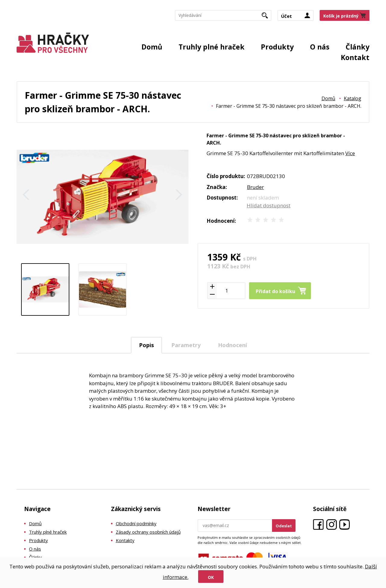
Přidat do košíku (275, 291)
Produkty (277, 47)
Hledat (267, 18)
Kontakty (125, 540)
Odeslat (284, 526)
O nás (320, 47)
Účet (286, 16)
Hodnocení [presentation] (233, 345)
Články (358, 47)
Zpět (26, 195)
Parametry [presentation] (186, 345)
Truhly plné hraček (212, 47)
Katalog (353, 98)
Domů (152, 47)
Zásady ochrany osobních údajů (148, 532)
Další (179, 195)
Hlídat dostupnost (269, 205)
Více (350, 153)
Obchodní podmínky (136, 523)
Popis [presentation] (146, 345)
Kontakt (355, 57)
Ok (211, 577)
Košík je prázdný (341, 16)
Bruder (255, 187)
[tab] (146, 345)
